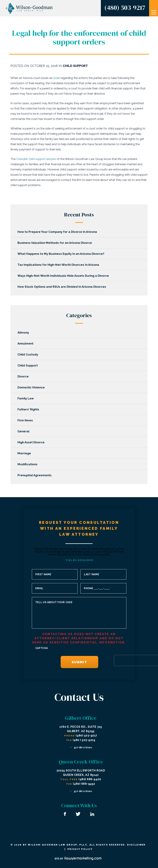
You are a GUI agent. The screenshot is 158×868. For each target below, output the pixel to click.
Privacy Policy (80, 849)
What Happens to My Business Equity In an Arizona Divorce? (63, 254)
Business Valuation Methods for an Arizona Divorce (56, 243)
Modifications (29, 464)
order (57, 78)
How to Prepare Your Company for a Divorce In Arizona (59, 232)
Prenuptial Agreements (36, 475)
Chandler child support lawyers (36, 159)
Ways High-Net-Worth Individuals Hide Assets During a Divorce (65, 276)
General (25, 431)
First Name (44, 574)
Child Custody (30, 354)
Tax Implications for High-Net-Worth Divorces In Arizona (60, 265)
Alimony (25, 332)
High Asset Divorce (33, 442)
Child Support (75, 66)
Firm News (27, 420)
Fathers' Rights (30, 409)
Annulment (27, 343)
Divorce (25, 376)
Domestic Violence (33, 387)
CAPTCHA (42, 648)
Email (40, 588)
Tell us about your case (54, 602)
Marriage (26, 453)
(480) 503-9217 (125, 7)
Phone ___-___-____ (97, 588)
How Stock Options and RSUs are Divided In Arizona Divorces (64, 287)
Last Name (92, 574)
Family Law (27, 398)
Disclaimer (136, 845)
